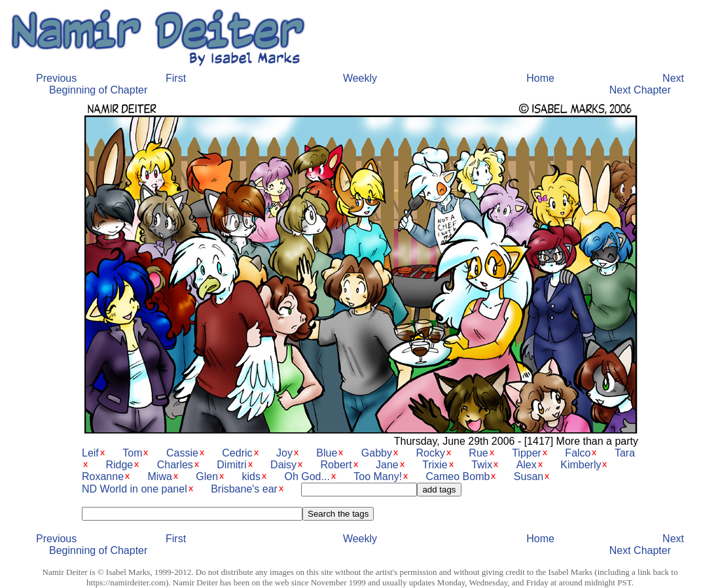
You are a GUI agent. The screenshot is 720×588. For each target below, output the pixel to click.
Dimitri (231, 465)
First (176, 78)
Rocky (430, 453)
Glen (207, 476)
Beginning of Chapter (98, 90)
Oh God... (307, 476)
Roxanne (103, 476)
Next (673, 78)
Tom (132, 453)
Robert (336, 465)
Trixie (435, 465)
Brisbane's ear (244, 489)
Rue (478, 453)
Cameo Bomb (458, 476)
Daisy (283, 465)
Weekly (360, 78)
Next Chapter (640, 90)
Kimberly (581, 465)
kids (251, 476)
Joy (284, 453)
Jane (387, 465)
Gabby (377, 453)
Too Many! (378, 476)
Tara (625, 453)
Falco (578, 453)
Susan (529, 476)
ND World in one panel (135, 489)
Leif (90, 453)
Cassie (182, 453)
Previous (56, 78)
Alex (527, 465)
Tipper (527, 453)
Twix (482, 465)
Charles (175, 465)
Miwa (160, 476)
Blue (327, 453)
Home (540, 78)
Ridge (119, 465)
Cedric (237, 453)
